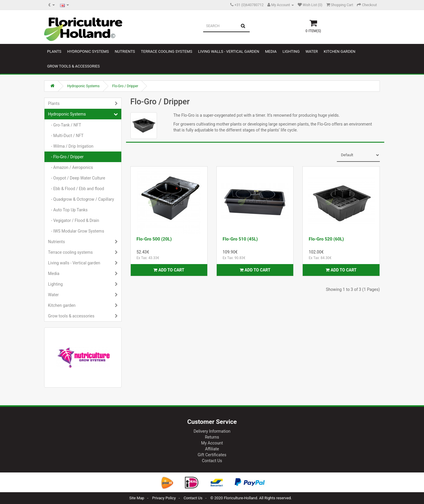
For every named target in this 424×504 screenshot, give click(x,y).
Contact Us (212, 461)
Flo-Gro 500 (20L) (154, 239)
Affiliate (212, 449)
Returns (212, 437)
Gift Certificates (212, 455)
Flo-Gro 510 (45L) (240, 239)
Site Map (137, 498)
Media (271, 51)
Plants (54, 51)
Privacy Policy (164, 498)
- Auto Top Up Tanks (68, 210)
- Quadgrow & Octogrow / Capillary (81, 199)
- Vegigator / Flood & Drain (74, 220)
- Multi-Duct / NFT (66, 136)
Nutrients (125, 51)
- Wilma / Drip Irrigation (71, 146)
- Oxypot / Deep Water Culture (77, 178)
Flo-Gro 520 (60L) (326, 239)
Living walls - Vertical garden (229, 51)
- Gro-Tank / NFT (65, 125)
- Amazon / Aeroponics (71, 167)
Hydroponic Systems (88, 51)
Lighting (291, 51)
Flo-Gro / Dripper (125, 86)
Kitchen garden (340, 51)
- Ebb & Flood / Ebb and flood (76, 189)
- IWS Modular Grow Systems (76, 231)
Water (312, 51)
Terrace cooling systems (167, 51)
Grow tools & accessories (73, 66)
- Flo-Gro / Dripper (66, 157)
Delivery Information (212, 431)
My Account (212, 443)
